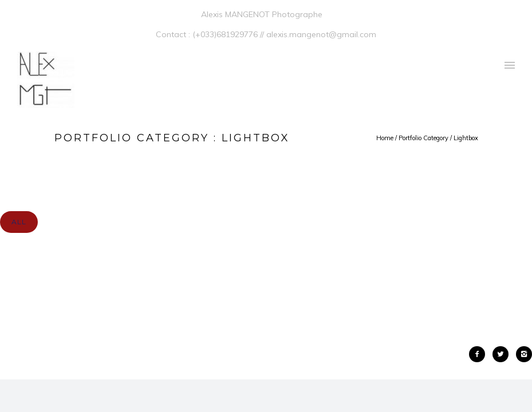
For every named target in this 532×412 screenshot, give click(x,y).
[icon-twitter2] (503, 354)
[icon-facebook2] (480, 354)
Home (385, 138)
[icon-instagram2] (524, 354)
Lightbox (466, 138)
